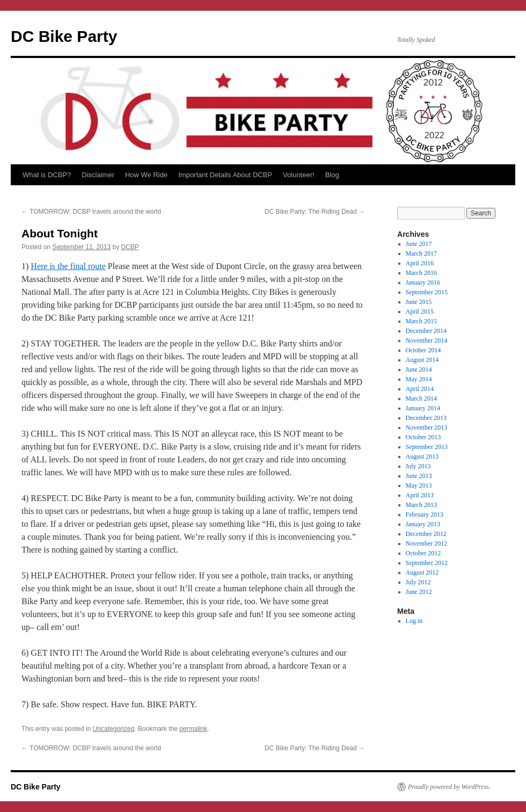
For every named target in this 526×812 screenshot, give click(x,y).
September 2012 (427, 563)
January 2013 (423, 524)
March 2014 (421, 398)
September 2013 (427, 447)
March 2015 (421, 321)
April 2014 (420, 389)
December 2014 (426, 331)
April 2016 (420, 263)
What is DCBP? (47, 175)
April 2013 (420, 495)
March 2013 (421, 505)
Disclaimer (98, 175)
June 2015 (419, 302)
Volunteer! (299, 175)
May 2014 (419, 379)
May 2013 (419, 485)
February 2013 (425, 514)
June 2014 (419, 369)
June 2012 (419, 592)
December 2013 (426, 418)
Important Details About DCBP (225, 175)
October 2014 (423, 350)
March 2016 (421, 273)
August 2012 (422, 572)
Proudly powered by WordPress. (449, 787)
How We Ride (146, 175)
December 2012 (426, 534)
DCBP (130, 247)
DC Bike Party (64, 36)
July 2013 (418, 466)
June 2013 (419, 476)
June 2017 (419, 244)
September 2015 (427, 292)
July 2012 (418, 582)
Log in (414, 621)
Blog (332, 175)
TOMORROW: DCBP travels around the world (91, 212)
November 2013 (427, 427)
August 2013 (422, 456)
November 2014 (427, 340)
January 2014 (423, 408)
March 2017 (421, 253)
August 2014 (422, 360)
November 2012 (427, 543)
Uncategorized (114, 729)
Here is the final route (68, 266)
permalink (193, 729)
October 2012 (423, 553)
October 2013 (423, 437)
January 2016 (423, 282)
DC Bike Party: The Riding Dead (315, 212)
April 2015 (420, 311)
